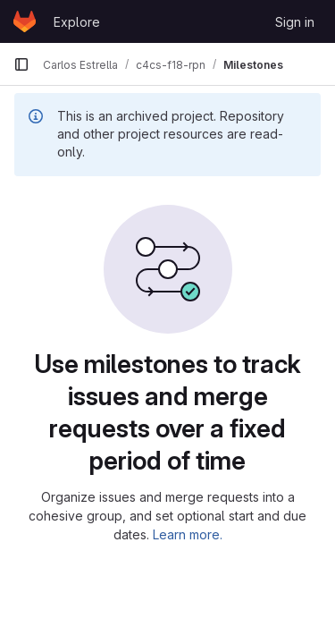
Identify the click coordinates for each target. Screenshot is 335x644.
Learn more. (188, 534)
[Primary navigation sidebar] (21, 64)
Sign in (295, 22)
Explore (77, 22)
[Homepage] (25, 21)
